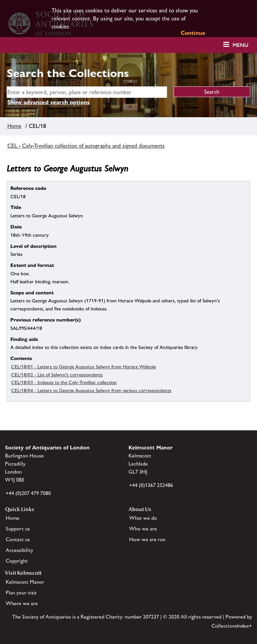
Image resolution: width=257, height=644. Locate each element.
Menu (240, 45)
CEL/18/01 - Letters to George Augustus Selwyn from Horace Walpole (83, 367)
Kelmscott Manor (25, 582)
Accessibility (19, 550)
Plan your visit (21, 593)
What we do (143, 518)
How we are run (147, 539)
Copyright (17, 561)
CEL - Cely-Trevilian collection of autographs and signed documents (86, 146)
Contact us (18, 539)
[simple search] (87, 92)
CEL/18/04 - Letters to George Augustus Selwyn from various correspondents (91, 390)
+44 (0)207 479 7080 (28, 493)
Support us (18, 529)
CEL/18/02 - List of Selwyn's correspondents (57, 375)
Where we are (22, 603)
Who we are (143, 529)
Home (14, 126)
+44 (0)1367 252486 (151, 485)
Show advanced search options (49, 102)
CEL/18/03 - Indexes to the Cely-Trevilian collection (64, 382)
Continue (193, 33)
